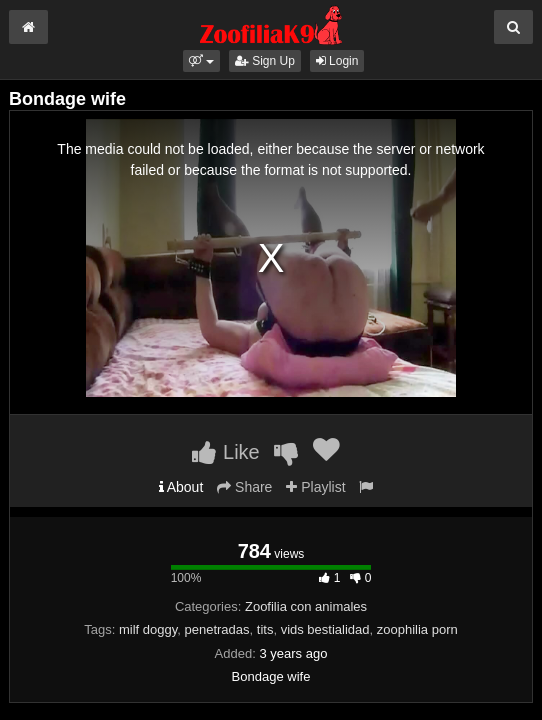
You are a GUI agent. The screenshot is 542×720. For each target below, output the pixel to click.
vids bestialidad (325, 629)
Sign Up (265, 61)
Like (225, 452)
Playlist (315, 487)
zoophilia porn (417, 629)
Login (337, 61)
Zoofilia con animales (306, 606)
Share (244, 487)
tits (265, 629)
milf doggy (148, 629)
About (181, 487)
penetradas (216, 629)
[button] (201, 61)
